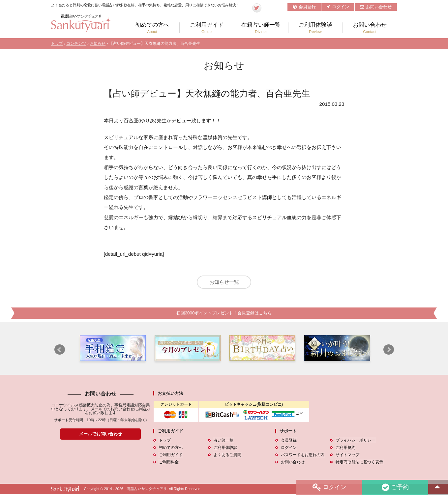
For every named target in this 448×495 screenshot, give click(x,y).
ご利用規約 (345, 449)
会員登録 (304, 7)
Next (389, 350)
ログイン (338, 7)
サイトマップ (347, 456)
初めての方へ (152, 28)
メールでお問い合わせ (101, 435)
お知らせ (98, 44)
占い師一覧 (223, 441)
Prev (60, 350)
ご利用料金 (168, 463)
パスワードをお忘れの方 (302, 456)
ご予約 (395, 487)
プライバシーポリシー (355, 441)
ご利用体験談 (315, 28)
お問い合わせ (376, 7)
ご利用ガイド (207, 28)
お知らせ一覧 (224, 282)
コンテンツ (76, 44)
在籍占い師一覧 (261, 28)
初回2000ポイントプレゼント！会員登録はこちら (224, 314)
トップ (57, 44)
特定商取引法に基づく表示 (359, 463)
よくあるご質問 (227, 456)
